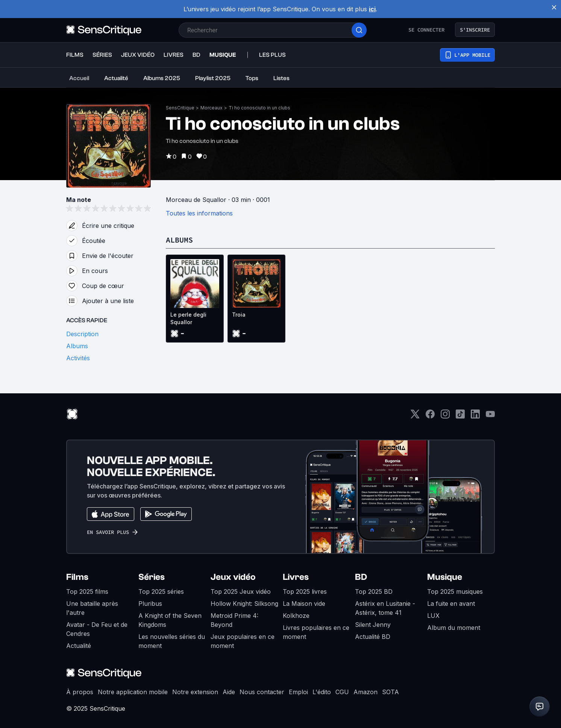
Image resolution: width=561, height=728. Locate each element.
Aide (229, 692)
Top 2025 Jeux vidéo (241, 591)
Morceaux (212, 108)
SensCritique (180, 108)
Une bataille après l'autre (92, 608)
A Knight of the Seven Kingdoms (170, 620)
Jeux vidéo (233, 577)
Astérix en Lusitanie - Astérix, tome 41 (385, 608)
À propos (80, 692)
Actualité (79, 646)
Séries (152, 577)
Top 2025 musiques (455, 591)
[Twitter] (415, 416)
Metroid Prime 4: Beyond (234, 620)
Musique (445, 577)
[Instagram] (445, 416)
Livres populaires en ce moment (316, 632)
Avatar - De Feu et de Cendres (97, 629)
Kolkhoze (296, 616)
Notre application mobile (133, 692)
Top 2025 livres (305, 591)
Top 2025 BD (374, 591)
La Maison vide (304, 604)
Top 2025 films (87, 591)
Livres (296, 577)
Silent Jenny (373, 625)
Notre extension (195, 692)
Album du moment (454, 628)
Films (77, 577)
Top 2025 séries (161, 591)
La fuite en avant (451, 604)
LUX (433, 616)
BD (361, 577)
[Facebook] (430, 416)
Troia (239, 315)
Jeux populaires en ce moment (243, 641)
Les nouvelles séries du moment (172, 641)
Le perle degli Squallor (188, 318)
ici (372, 9)
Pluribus (150, 604)
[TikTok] (460, 416)
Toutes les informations (199, 213)
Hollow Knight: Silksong (244, 604)
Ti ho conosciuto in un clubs (259, 108)
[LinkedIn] (475, 416)
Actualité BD (373, 637)
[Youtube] (490, 416)
